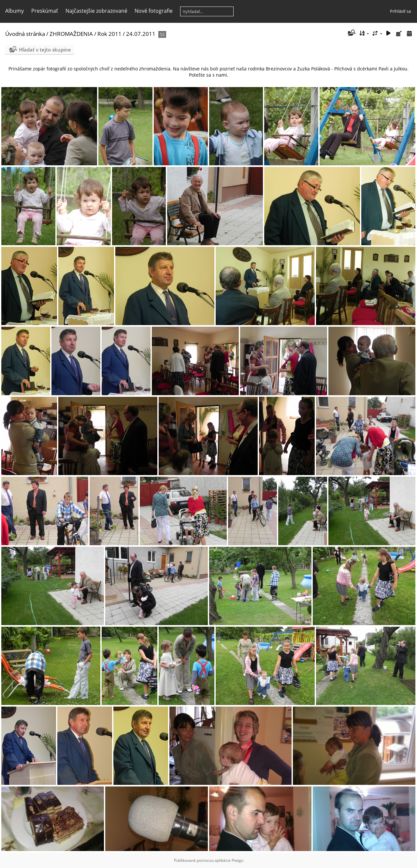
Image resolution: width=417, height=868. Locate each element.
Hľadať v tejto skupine (45, 50)
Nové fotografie (154, 11)
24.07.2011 (141, 34)
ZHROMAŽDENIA (71, 34)
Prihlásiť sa (400, 11)
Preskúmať (45, 11)
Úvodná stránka (25, 34)
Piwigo (237, 860)
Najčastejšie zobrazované (96, 11)
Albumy (14, 11)
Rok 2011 (109, 34)
